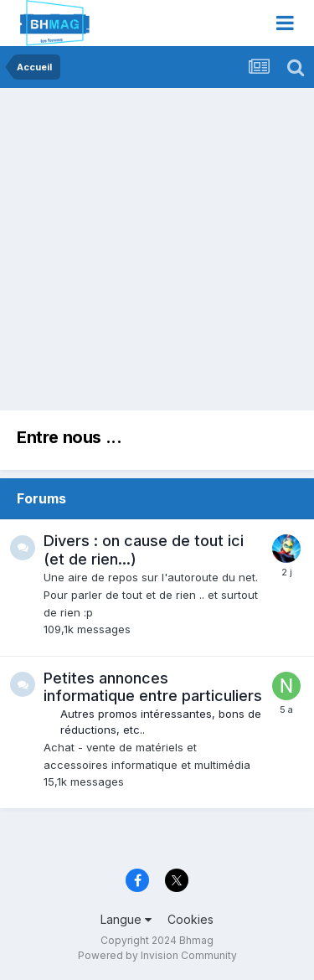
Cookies (190, 919)
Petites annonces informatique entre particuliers (153, 687)
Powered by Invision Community (157, 955)
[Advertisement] (157, 253)
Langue (126, 919)
